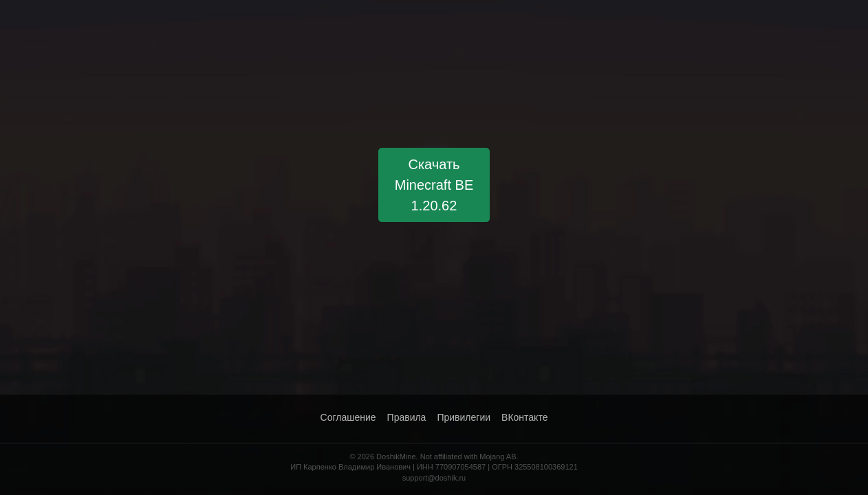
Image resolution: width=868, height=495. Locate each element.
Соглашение (348, 417)
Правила (407, 417)
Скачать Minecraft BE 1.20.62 (434, 185)
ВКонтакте (524, 417)
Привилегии (464, 417)
